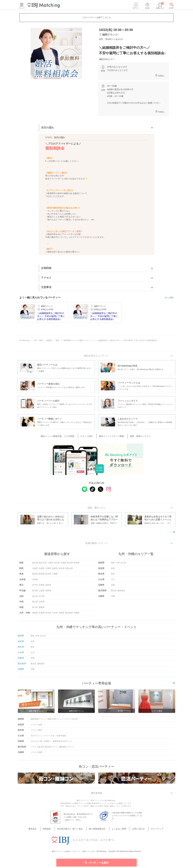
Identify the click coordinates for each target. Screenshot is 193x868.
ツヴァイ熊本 (36, 732)
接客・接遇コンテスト (137, 437)
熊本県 (48, 614)
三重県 (55, 575)
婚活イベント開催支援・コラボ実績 (62, 437)
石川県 (42, 598)
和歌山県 (69, 570)
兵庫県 (48, 570)
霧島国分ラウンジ (67, 748)
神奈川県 (43, 564)
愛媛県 (42, 609)
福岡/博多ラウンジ (39, 721)
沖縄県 (77, 614)
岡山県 (35, 603)
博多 (113, 564)
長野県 (48, 592)
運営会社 (41, 831)
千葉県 (50, 564)
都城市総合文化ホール (62, 743)
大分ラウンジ (36, 737)
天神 (118, 564)
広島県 (42, 603)
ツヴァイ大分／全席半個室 (55, 737)
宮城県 (42, 587)
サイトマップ (150, 831)
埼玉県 (57, 564)
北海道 (35, 581)
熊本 (113, 575)
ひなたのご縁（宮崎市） (41, 743)
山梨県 (42, 592)
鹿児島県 (69, 614)
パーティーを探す (97, 863)
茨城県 (63, 564)
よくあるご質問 (117, 831)
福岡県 (35, 614)
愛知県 (35, 575)
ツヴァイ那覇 (36, 754)
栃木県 (70, 564)
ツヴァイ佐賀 (36, 726)
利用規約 (53, 831)
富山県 (35, 598)
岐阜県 (48, 575)
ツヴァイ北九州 (71, 721)
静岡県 (42, 575)
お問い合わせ (134, 831)
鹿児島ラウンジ (52, 748)
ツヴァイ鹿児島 (37, 748)
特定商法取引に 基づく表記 (73, 831)
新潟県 (35, 592)
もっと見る (169, 298)
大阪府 (35, 570)
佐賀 (113, 570)
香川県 (35, 609)
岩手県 (35, 587)
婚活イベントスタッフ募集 (111, 437)
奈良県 (61, 570)
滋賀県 (55, 570)
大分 (113, 581)
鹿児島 (114, 592)
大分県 (55, 614)
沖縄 (113, 598)
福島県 (48, 587)
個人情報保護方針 (98, 831)
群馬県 (77, 564)
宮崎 (113, 587)
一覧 (173, 533)
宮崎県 (61, 614)
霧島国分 (121, 592)
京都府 (42, 570)
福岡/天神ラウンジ (55, 721)
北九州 (123, 564)
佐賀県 (42, 614)
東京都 (35, 564)
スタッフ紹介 (89, 437)
